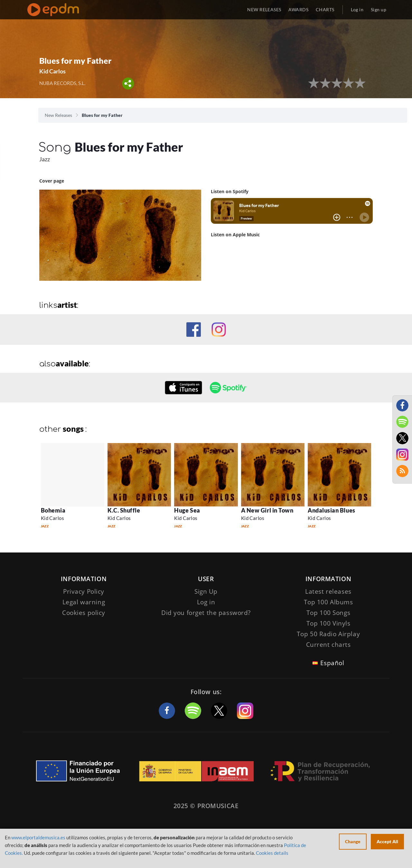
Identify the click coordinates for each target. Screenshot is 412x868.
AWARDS (298, 9)
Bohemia (53, 510)
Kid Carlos (52, 71)
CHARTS (325, 9)
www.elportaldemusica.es (38, 837)
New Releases (58, 115)
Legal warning (84, 602)
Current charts (328, 645)
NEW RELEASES (264, 9)
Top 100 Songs (328, 613)
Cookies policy (84, 613)
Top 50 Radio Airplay (328, 634)
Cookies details (272, 853)
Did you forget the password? (206, 613)
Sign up (379, 9)
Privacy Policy (84, 591)
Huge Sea (187, 510)
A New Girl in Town (267, 510)
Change (353, 841)
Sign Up (206, 591)
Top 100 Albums (328, 602)
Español (332, 663)
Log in (357, 9)
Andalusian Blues (332, 510)
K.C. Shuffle (124, 510)
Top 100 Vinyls (328, 623)
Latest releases (328, 591)
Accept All (387, 841)
